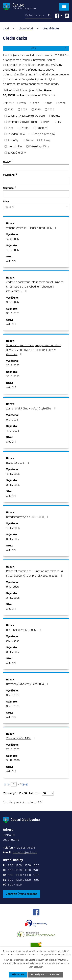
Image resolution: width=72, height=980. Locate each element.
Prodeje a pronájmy (44, 134)
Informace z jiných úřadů (22, 122)
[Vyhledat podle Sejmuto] (36, 194)
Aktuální (11, 261)
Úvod (6, 29)
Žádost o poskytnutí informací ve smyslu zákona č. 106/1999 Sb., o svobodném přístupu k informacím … (35, 287)
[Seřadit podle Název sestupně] (12, 161)
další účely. (66, 955)
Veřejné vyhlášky (39, 146)
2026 (51, 109)
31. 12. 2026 (13, 485)
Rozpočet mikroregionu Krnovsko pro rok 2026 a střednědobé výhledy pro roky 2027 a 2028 (35, 573)
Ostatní (25, 128)
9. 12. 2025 (13, 587)
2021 (49, 103)
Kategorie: (9, 103)
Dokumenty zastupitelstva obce (26, 116)
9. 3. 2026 (12, 420)
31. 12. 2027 (13, 539)
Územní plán (15, 146)
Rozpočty (13, 140)
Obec (10, 128)
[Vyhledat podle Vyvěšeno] (36, 181)
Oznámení (42, 128)
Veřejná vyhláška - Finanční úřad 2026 (32, 228)
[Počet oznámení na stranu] (48, 793)
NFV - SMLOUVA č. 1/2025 (24, 630)
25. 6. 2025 (13, 749)
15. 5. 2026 (13, 250)
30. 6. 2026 (13, 376)
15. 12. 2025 (13, 474)
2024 (24, 109)
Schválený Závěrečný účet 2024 (28, 684)
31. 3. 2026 (13, 302)
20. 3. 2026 (13, 365)
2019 (23, 103)
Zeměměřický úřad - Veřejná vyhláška (32, 409)
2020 (36, 103)
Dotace (56, 116)
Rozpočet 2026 (18, 463)
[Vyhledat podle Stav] (36, 207)
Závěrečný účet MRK (21, 738)
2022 (62, 103)
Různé (29, 140)
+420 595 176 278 (25, 848)
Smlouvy (45, 140)
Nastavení (55, 974)
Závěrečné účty (17, 153)
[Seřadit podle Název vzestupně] (12, 160)
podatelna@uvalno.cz (24, 852)
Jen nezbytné (37, 974)
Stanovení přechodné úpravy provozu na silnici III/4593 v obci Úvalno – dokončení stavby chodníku (34, 350)
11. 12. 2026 (13, 431)
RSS (49, 48)
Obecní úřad (26, 29)
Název (7, 162)
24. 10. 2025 (13, 641)
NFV (59, 122)
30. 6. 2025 (13, 695)
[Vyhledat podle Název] (36, 168)
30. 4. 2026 (13, 313)
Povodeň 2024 (16, 134)
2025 (38, 109)
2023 (11, 109)
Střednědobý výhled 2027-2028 (28, 517)
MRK (47, 122)
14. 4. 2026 (13, 239)
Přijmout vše (18, 974)
